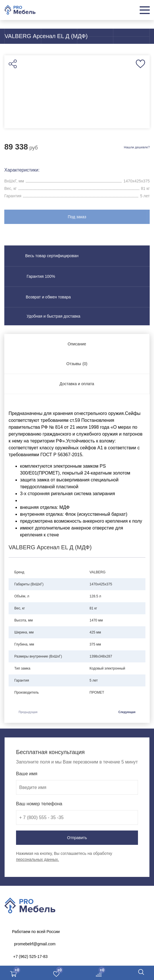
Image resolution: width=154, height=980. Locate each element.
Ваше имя (27, 774)
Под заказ (77, 217)
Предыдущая (28, 712)
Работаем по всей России (36, 932)
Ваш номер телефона (39, 804)
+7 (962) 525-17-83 (30, 957)
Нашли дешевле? (137, 147)
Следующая (127, 712)
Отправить (77, 838)
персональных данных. (37, 859)
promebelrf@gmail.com (35, 944)
